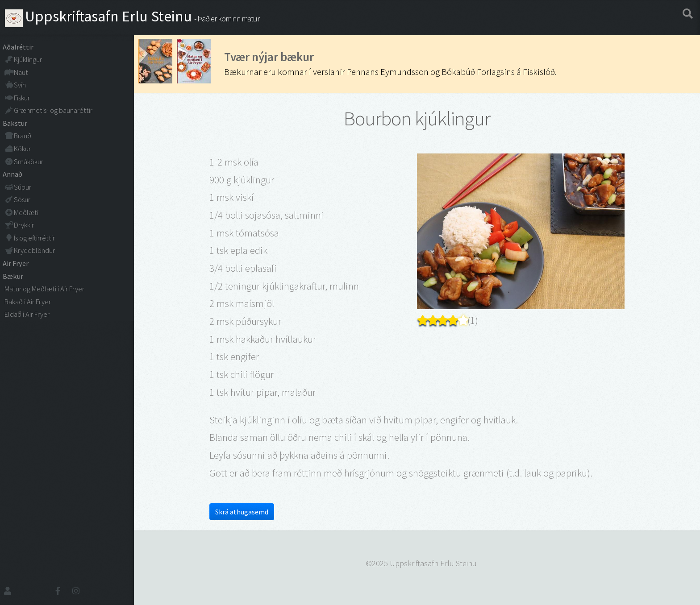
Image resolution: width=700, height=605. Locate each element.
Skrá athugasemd (242, 512)
